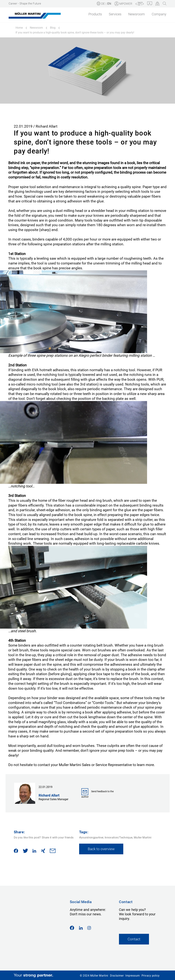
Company (159, 14)
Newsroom (137, 14)
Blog (53, 28)
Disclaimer (117, 976)
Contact (134, 939)
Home (19, 28)
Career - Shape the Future (25, 3)
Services (115, 14)
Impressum (132, 976)
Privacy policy (151, 976)
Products (95, 14)
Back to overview (101, 849)
